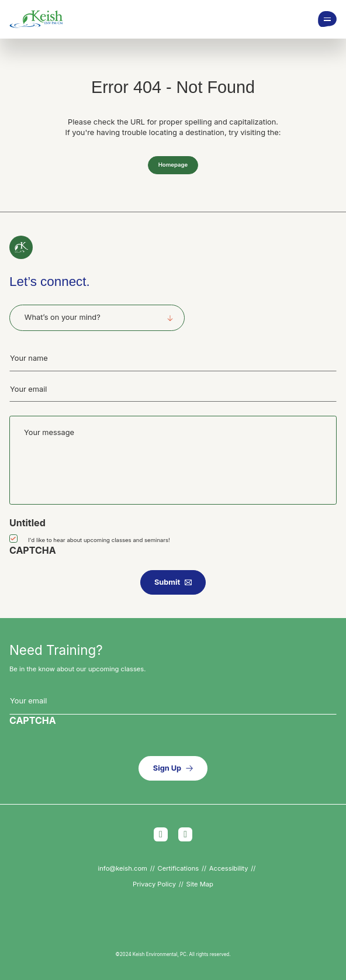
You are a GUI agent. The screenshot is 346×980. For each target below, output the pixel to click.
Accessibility (229, 868)
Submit (167, 582)
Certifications (179, 868)
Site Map (200, 884)
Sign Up (167, 768)
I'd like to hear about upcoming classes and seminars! (99, 540)
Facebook (161, 834)
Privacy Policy (154, 884)
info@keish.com (123, 868)
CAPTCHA (33, 550)
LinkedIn (185, 834)
